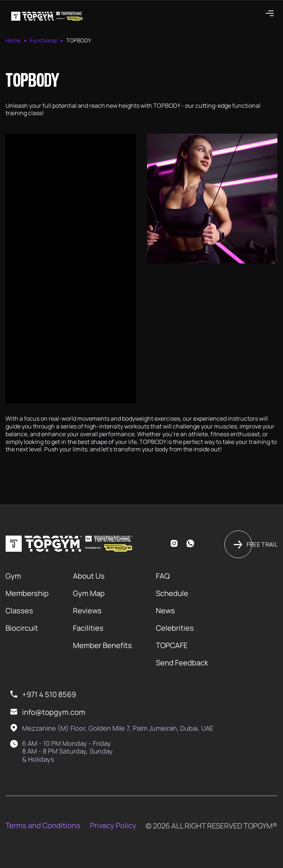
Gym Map (89, 593)
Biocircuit (22, 628)
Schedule (172, 593)
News (165, 611)
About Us (89, 576)
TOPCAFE (172, 645)
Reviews (87, 611)
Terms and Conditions (43, 825)
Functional (43, 40)
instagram (174, 543)
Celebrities (175, 628)
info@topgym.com (54, 712)
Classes (19, 611)
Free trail (262, 544)
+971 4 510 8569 (49, 694)
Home (13, 40)
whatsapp (190, 543)
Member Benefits (102, 645)
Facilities (88, 628)
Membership (27, 593)
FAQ (163, 576)
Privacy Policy (113, 825)
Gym (13, 576)
